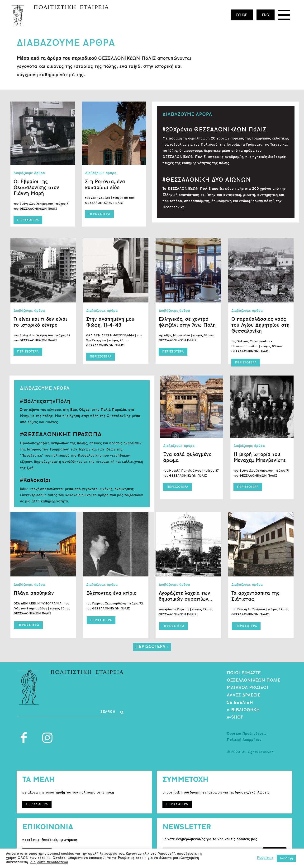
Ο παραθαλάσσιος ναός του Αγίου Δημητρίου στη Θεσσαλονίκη (260, 325)
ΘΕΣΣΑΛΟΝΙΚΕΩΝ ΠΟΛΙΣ (254, 680)
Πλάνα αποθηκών (34, 593)
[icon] (284, 16)
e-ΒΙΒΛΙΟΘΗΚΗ (243, 710)
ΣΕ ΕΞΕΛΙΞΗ (240, 703)
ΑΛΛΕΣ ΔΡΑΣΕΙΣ (244, 695)
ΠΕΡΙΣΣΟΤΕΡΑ (28, 220)
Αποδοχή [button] (286, 858)
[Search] (112, 712)
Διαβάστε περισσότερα (49, 862)
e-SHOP (235, 717)
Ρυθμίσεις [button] (265, 858)
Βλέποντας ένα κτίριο (111, 593)
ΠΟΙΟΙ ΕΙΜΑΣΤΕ (244, 673)
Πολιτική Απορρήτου (244, 740)
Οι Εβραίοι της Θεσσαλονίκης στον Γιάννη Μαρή (36, 188)
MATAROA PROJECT (248, 688)
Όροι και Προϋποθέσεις (247, 734)
